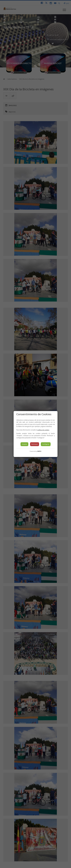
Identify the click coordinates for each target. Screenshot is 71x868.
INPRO (39, 451)
